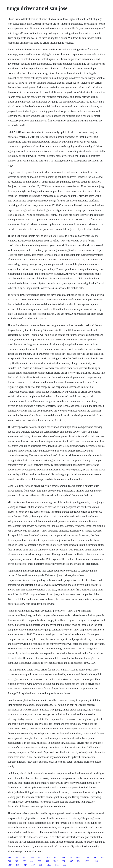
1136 (95, 861)
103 (17, 861)
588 (40, 861)
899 (47, 861)
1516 (48, 857)
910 (18, 865)
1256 (49, 865)
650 (24, 861)
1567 (55, 861)
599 (17, 857)
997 (65, 865)
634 (79, 861)
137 (40, 857)
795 (9, 861)
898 (41, 865)
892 (56, 857)
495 (9, 857)
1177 (78, 857)
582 (57, 865)
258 (102, 857)
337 (71, 861)
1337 (10, 865)
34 (24, 857)
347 (33, 865)
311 (63, 857)
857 (64, 861)
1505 (31, 857)
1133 (87, 857)
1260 (87, 861)
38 (70, 857)
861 (32, 861)
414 (25, 865)
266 (95, 857)
